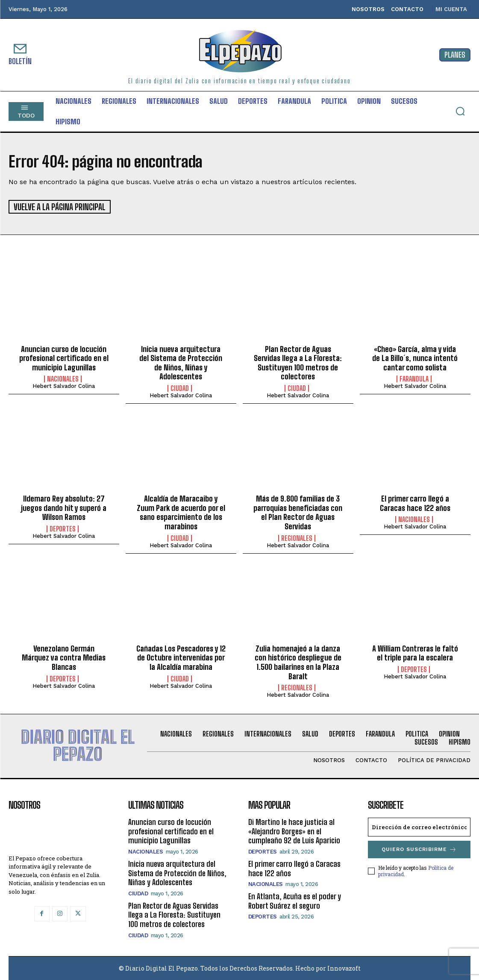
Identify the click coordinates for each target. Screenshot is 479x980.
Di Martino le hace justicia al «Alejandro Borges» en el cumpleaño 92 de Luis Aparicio (294, 831)
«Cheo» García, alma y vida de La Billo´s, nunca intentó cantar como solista (415, 357)
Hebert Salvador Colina (64, 386)
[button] (460, 111)
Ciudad (180, 387)
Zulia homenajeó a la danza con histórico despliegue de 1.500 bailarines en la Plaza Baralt (298, 662)
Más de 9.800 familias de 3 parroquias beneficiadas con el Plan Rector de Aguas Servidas (298, 512)
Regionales (297, 537)
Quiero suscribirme (419, 849)
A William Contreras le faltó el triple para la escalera (415, 652)
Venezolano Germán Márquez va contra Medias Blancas (64, 657)
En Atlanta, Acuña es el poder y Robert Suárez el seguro (295, 901)
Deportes (63, 528)
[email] (419, 827)
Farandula (414, 379)
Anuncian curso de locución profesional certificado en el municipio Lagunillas (64, 357)
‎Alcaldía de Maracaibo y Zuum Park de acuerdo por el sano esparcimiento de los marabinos (181, 512)
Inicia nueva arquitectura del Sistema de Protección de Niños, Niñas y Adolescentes (181, 362)
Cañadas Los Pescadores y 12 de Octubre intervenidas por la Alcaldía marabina (181, 657)
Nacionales (63, 379)
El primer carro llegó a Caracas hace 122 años (415, 503)
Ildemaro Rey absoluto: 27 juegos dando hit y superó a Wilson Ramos (64, 507)
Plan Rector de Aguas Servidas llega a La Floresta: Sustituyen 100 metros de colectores (298, 362)
